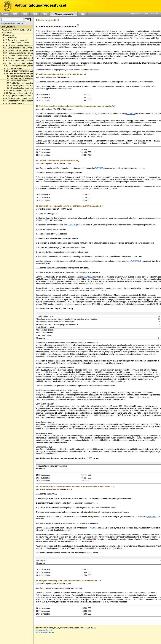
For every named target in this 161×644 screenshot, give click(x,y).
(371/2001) (152, 516)
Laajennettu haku (8, 23)
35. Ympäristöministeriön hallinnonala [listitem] (20, 101)
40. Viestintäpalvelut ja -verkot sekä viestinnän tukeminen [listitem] (30, 91)
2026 (15, 14)
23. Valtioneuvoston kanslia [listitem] (16, 43)
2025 (25, 14)
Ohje (83, 14)
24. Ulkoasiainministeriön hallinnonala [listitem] (21, 45)
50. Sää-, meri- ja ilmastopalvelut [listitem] (19, 93)
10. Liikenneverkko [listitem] (13, 68)
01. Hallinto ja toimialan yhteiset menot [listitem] (22, 66)
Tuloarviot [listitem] (7, 32)
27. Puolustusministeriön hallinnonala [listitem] (20, 53)
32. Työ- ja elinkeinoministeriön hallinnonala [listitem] (23, 96)
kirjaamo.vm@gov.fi (43, 630)
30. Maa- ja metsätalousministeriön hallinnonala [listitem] (25, 61)
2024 (35, 14)
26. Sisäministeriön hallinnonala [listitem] (18, 50)
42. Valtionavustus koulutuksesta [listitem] (20, 76)
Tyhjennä (19, 23)
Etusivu (5, 14)
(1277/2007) (130, 114)
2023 (45, 14)
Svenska (155, 14)
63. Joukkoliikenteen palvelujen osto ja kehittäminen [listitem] (29, 83)
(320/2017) (72, 225)
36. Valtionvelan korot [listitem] (13, 103)
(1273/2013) (136, 261)
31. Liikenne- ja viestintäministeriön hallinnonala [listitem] (25, 63)
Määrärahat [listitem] (8, 35)
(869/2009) (88, 277)
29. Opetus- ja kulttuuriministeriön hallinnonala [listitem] (24, 58)
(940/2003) (99, 168)
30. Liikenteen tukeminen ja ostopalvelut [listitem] (24, 73)
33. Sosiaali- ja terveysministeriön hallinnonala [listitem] (24, 98)
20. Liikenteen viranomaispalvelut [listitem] (20, 71)
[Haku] (13, 20)
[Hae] (28, 20)
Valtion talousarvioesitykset (40, 5)
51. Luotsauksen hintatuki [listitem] (17, 81)
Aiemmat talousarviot (64, 14)
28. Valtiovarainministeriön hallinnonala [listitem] (21, 55)
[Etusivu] (7, 6)
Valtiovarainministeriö (140, 14)
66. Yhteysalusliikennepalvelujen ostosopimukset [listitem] (28, 88)
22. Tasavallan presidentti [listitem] (15, 40)
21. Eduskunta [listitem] (10, 38)
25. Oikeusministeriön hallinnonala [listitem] (19, 48)
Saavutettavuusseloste (45, 632)
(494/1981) (92, 528)
